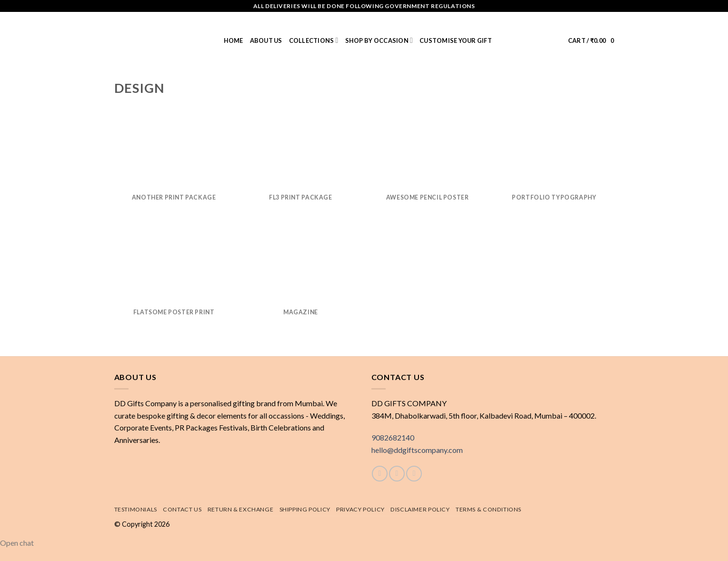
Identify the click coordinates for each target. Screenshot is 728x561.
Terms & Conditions (489, 509)
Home (234, 40)
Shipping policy (305, 509)
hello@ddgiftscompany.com (417, 450)
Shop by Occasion (379, 40)
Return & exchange (240, 509)
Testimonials (136, 509)
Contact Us (182, 509)
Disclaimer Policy (420, 509)
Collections (314, 40)
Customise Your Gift (456, 40)
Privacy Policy (360, 509)
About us (266, 40)
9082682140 (393, 437)
